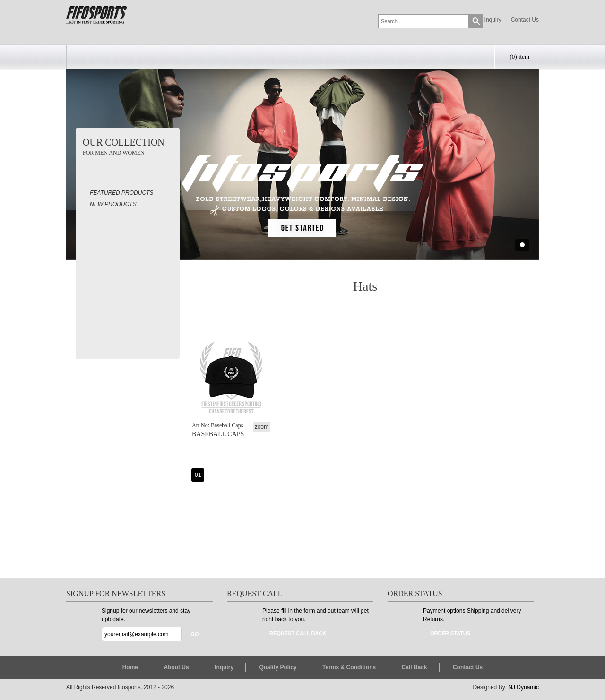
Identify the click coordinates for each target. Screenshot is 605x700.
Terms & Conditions (349, 667)
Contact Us (525, 20)
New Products (113, 204)
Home (130, 667)
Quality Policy (278, 667)
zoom (262, 427)
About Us (176, 667)
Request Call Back (298, 633)
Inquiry (493, 20)
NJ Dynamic (523, 687)
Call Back (415, 667)
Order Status (450, 633)
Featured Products (121, 193)
